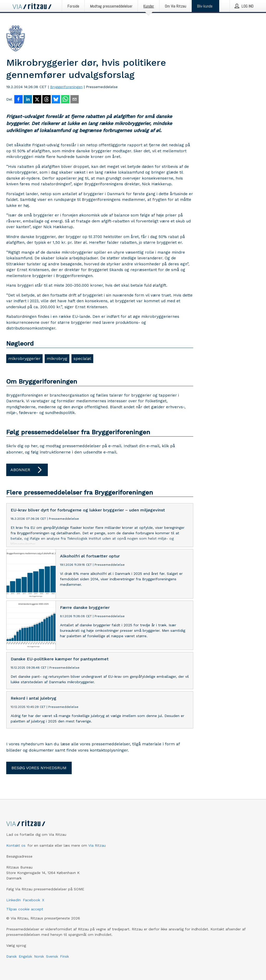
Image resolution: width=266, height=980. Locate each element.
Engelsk (25, 956)
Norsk (39, 956)
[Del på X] (37, 100)
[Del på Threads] (46, 100)
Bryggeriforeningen (66, 87)
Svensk (52, 956)
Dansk (11, 956)
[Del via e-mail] (75, 100)
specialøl (82, 359)
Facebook (31, 900)
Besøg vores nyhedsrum (39, 768)
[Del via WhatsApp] (65, 100)
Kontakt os (16, 845)
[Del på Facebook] (18, 100)
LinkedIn (14, 900)
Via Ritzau (97, 845)
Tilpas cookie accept (25, 909)
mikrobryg (57, 359)
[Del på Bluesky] (56, 100)
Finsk (64, 956)
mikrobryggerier (24, 359)
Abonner (27, 470)
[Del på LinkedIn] (28, 100)
